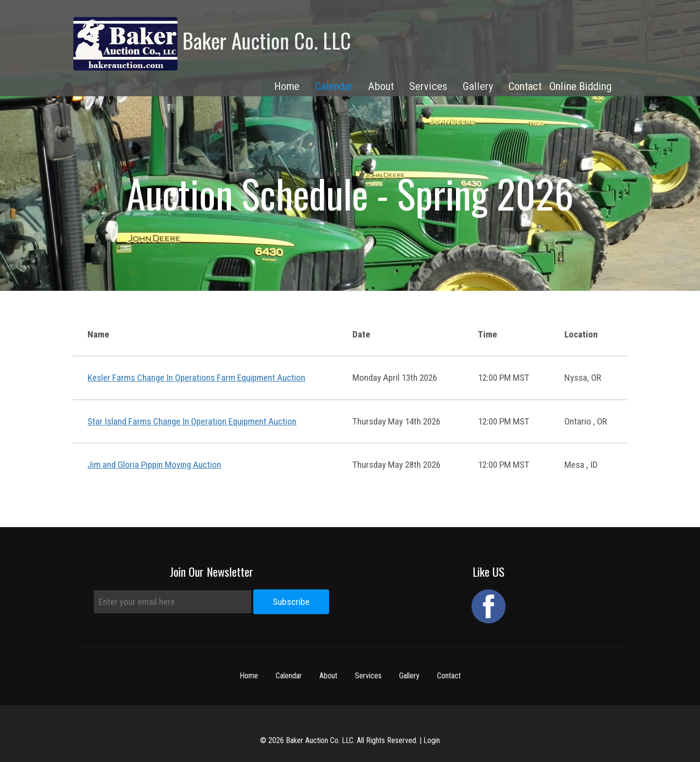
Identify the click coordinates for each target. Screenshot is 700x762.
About (328, 676)
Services (368, 676)
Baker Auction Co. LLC (212, 44)
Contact (449, 676)
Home (249, 676)
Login (432, 740)
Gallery (409, 676)
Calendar (334, 86)
